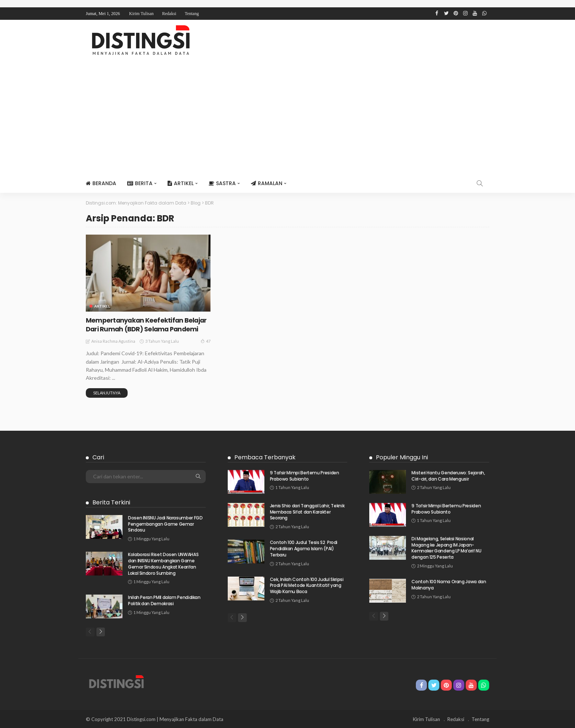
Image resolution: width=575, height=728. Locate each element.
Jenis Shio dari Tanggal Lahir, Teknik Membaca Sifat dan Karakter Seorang (307, 511)
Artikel (181, 183)
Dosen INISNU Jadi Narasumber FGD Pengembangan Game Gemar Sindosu (165, 523)
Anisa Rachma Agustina (113, 341)
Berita (140, 183)
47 (206, 340)
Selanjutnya (107, 392)
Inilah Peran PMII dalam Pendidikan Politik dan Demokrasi (164, 600)
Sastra (222, 183)
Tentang (192, 14)
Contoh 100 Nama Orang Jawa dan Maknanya (449, 584)
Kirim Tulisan (141, 14)
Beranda (101, 183)
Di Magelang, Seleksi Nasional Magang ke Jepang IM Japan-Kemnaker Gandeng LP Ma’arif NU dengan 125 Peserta (446, 547)
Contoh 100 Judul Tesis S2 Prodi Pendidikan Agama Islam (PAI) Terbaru (304, 548)
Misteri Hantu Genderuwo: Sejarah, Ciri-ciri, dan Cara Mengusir (448, 475)
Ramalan (267, 183)
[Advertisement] (287, 119)
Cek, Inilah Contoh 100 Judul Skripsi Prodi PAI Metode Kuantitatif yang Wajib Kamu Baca (307, 585)
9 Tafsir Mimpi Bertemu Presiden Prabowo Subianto (305, 475)
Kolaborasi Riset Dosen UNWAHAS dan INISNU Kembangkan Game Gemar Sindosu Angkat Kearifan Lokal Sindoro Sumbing (163, 563)
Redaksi (169, 14)
